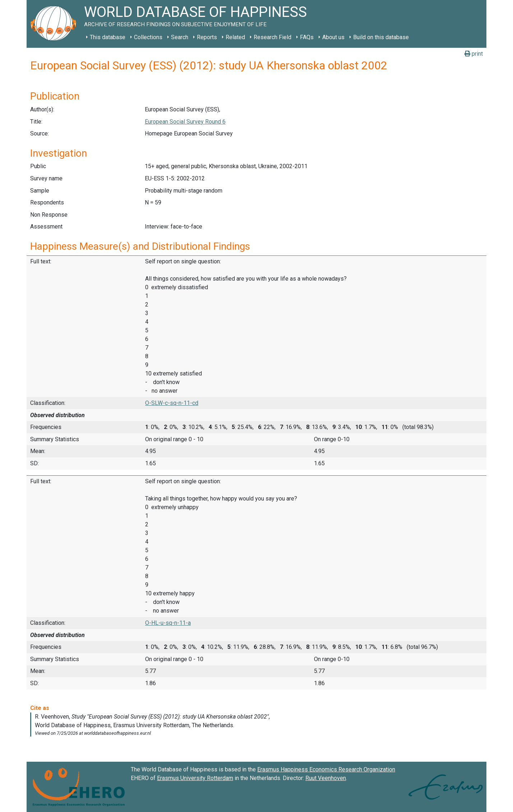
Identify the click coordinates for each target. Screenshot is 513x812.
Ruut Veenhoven (326, 778)
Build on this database (381, 37)
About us (333, 37)
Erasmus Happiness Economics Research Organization (326, 769)
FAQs (307, 37)
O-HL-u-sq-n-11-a (168, 623)
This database (108, 37)
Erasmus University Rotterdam (195, 778)
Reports (207, 37)
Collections (148, 37)
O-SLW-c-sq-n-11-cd (172, 403)
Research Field (272, 37)
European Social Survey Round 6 (185, 122)
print (474, 54)
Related (235, 37)
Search (180, 37)
